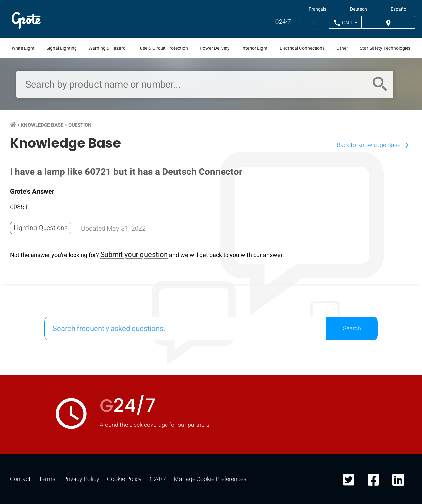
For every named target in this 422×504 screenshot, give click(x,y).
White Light (23, 48)
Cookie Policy (124, 479)
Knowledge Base (42, 125)
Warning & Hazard (107, 48)
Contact (20, 479)
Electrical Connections (302, 48)
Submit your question (134, 255)
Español (399, 9)
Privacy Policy (81, 479)
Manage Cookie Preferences (210, 479)
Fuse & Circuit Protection (163, 48)
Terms (47, 479)
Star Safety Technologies (385, 48)
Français (317, 9)
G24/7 (158, 479)
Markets (119, 19)
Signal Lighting (62, 48)
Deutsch (359, 9)
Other (342, 48)
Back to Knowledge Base (374, 145)
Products (69, 19)
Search (352, 328)
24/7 (283, 22)
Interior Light (255, 48)
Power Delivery (215, 48)
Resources (170, 19)
